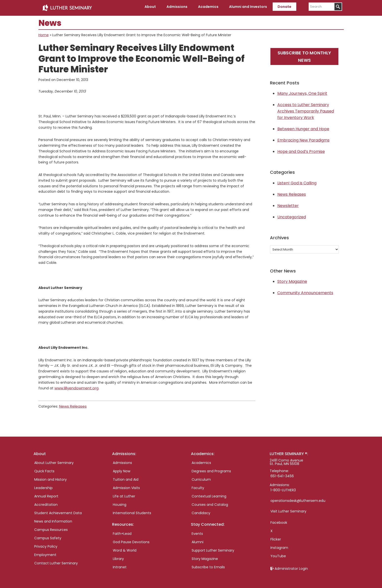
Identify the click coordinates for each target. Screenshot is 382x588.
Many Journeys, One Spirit (302, 91)
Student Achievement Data (58, 510)
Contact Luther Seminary (56, 560)
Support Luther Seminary (213, 547)
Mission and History (50, 477)
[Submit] (338, 7)
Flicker (276, 537)
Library (118, 556)
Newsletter (288, 204)
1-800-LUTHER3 (283, 487)
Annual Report (46, 493)
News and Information (53, 519)
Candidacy (201, 510)
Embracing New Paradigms (303, 138)
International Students (132, 510)
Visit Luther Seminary (288, 509)
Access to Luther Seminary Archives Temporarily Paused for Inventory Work (306, 109)
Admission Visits (126, 485)
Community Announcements (305, 291)
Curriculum (201, 477)
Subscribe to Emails (208, 564)
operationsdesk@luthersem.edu (298, 498)
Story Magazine (292, 279)
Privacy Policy (46, 544)
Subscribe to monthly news (304, 54)
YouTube (278, 553)
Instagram (279, 545)
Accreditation (46, 502)
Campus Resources (51, 527)
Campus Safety (48, 535)
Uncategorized (292, 215)
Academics (201, 460)
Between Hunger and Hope (303, 127)
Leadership (43, 485)
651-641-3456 (282, 473)
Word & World (125, 547)
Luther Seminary (67, 7)
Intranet (120, 564)
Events (197, 531)
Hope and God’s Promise (301, 150)
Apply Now (122, 468)
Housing (120, 502)
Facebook (279, 520)
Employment (45, 552)
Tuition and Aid (126, 477)
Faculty (198, 485)
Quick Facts (44, 468)
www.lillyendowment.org (75, 386)
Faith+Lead (122, 531)
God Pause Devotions (131, 539)
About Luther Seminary (54, 460)
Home (44, 33)
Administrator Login (291, 566)
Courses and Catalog (210, 502)
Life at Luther (124, 493)
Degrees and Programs (211, 468)
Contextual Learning (209, 493)
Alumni (198, 539)
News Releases (72, 404)
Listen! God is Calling (297, 181)
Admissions (122, 460)
